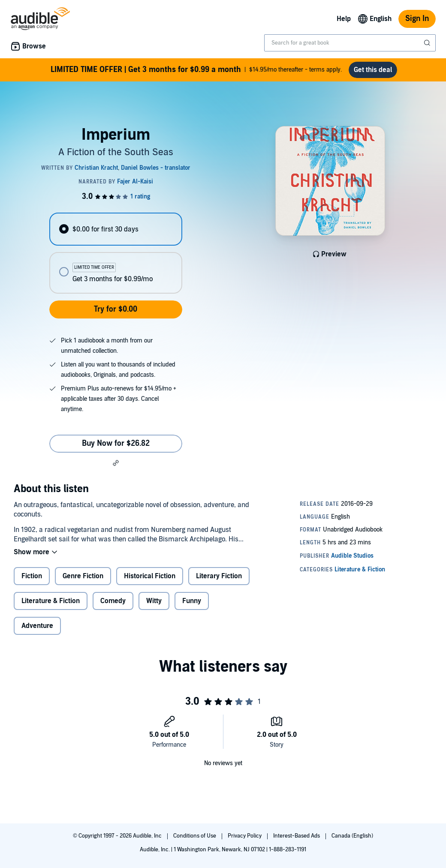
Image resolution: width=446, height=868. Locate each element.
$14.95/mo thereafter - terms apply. (196, 70)
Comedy (113, 601)
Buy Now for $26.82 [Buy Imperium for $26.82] (116, 443)
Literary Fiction (219, 576)
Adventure (37, 626)
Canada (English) (352, 836)
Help (344, 19)
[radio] (116, 229)
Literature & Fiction (51, 601)
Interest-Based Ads (297, 836)
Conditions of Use (195, 836)
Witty (154, 601)
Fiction (32, 576)
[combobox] (350, 43)
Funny (192, 601)
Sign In (417, 19)
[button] (116, 463)
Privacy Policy (245, 836)
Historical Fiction (150, 576)
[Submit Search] (428, 43)
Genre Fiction (83, 576)
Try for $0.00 (116, 309)
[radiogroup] (116, 253)
